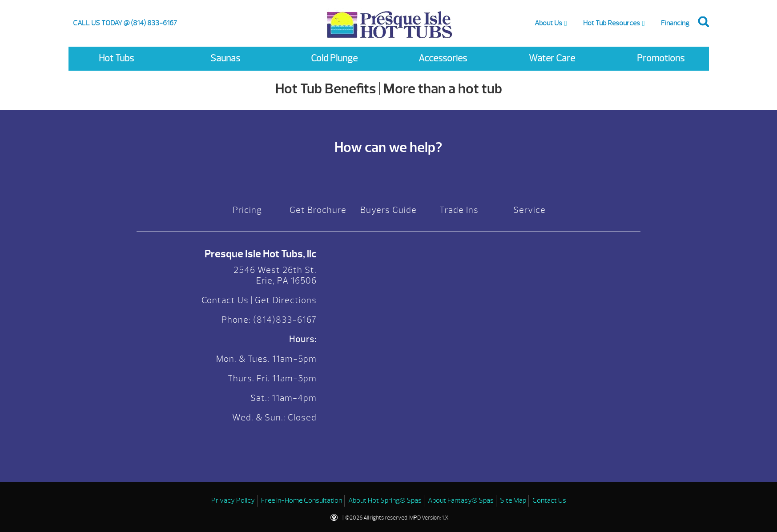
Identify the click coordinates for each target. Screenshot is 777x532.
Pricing (247, 210)
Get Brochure (318, 210)
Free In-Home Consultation (302, 500)
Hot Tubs (116, 58)
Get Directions (286, 300)
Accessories (443, 58)
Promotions (661, 58)
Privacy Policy (233, 500)
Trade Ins (459, 210)
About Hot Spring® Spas (385, 500)
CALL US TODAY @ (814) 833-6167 (125, 23)
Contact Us (225, 300)
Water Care (552, 58)
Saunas (225, 58)
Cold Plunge (334, 58)
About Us (548, 23)
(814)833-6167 (284, 320)
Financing (675, 23)
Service (529, 210)
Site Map (513, 500)
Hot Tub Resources (612, 23)
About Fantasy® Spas (461, 500)
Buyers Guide (388, 210)
